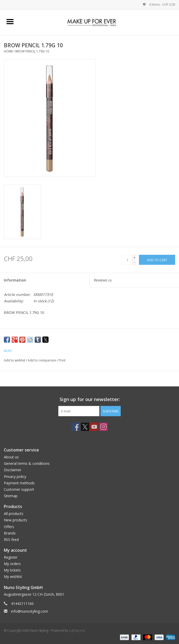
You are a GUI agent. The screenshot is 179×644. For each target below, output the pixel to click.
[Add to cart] (157, 260)
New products (16, 520)
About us (11, 457)
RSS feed (11, 539)
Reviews (103, 280)
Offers (9, 527)
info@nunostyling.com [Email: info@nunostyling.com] (30, 611)
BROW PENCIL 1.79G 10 (32, 51)
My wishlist (13, 577)
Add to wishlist (15, 360)
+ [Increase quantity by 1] (134, 257)
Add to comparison (42, 360)
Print (62, 360)
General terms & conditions (27, 463)
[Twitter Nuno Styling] (85, 427)
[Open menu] (10, 21)
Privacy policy (15, 477)
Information (15, 280)
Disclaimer (13, 470)
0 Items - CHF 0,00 (159, 4)
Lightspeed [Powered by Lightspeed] (77, 631)
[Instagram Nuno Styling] (103, 427)
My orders (12, 564)
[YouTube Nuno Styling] (94, 427)
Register (11, 557)
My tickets (12, 570)
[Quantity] (127, 260)
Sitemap (11, 496)
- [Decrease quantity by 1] (134, 262)
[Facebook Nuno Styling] (76, 427)
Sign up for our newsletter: (90, 399)
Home (8, 51)
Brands (10, 533)
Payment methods (19, 483)
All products (14, 514)
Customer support (19, 489)
